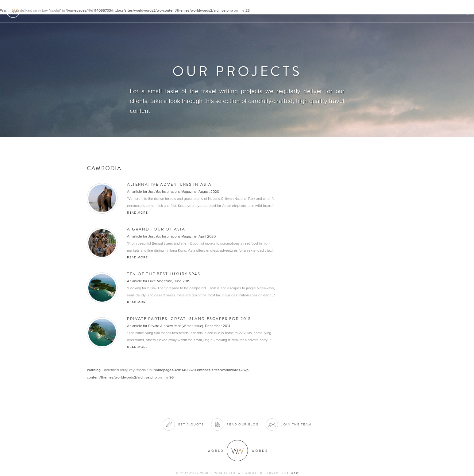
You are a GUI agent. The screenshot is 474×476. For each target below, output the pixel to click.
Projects (370, 11)
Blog (438, 11)
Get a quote (191, 424)
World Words (39, 11)
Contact (416, 11)
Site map (290, 473)
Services (319, 11)
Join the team (296, 424)
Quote (459, 11)
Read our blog (243, 424)
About (295, 11)
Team (393, 11)
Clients (344, 11)
